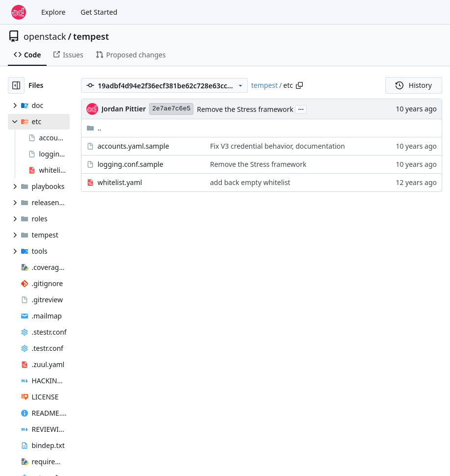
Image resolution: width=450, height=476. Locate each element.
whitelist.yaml (120, 182)
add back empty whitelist (250, 182)
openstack (45, 36)
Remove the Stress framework (245, 109)
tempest (91, 36)
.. (94, 128)
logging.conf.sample (131, 164)
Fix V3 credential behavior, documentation (278, 146)
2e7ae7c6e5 (171, 109)
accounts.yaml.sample (133, 146)
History (414, 85)
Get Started (99, 12)
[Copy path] (299, 85)
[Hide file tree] (16, 85)
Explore (53, 12)
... (301, 108)
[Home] (19, 12)
